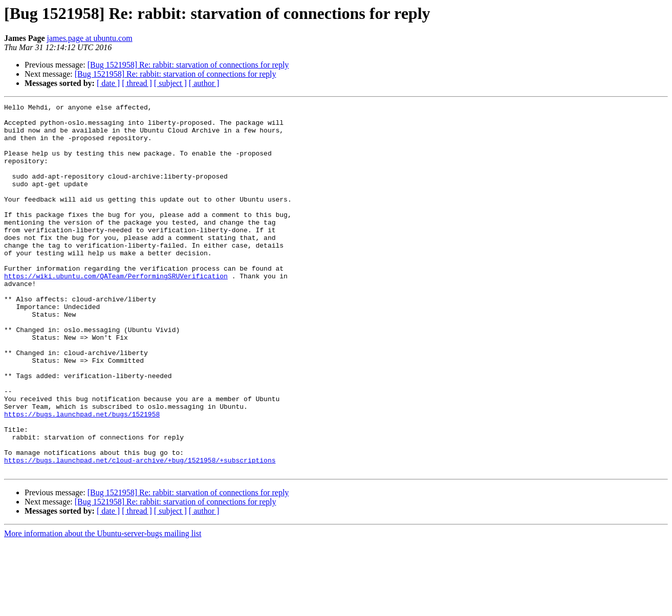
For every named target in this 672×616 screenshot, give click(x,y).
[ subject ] (170, 83)
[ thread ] (137, 83)
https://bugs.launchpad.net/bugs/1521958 (82, 477)
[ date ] (108, 83)
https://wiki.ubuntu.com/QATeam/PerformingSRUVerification (116, 311)
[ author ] (204, 83)
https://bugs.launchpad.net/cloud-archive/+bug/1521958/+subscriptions (140, 532)
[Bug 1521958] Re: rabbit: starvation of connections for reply (188, 65)
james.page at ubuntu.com (90, 38)
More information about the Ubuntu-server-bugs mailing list (103, 607)
